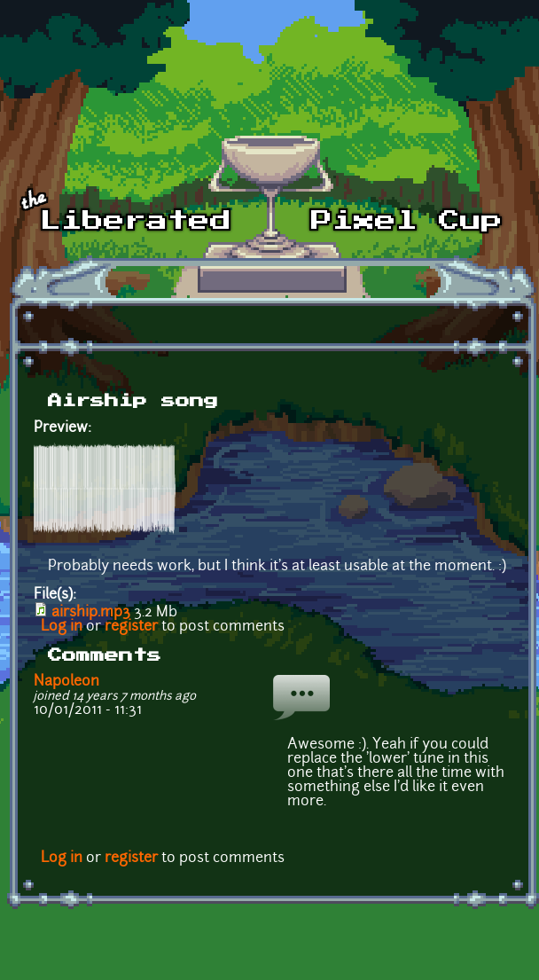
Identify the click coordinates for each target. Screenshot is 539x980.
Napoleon (66, 682)
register (131, 627)
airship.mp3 (91, 613)
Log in (62, 627)
